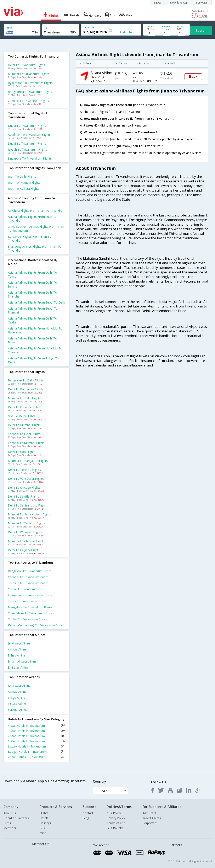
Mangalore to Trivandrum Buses (30, 607)
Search (201, 31)
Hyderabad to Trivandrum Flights (30, 83)
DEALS (158, 3)
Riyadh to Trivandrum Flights (27, 149)
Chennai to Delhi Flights (24, 434)
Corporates (150, 823)
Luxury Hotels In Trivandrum (37, 746)
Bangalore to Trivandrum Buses (30, 571)
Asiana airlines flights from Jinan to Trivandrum (32, 219)
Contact (88, 813)
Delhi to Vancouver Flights (26, 479)
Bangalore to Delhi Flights (26, 380)
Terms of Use (116, 823)
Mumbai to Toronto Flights (26, 523)
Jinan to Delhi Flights (22, 176)
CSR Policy (114, 813)
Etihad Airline (16, 655)
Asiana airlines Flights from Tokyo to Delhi (33, 360)
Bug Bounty (115, 828)
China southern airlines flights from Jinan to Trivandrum (36, 229)
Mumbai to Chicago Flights (26, 541)
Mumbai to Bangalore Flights (28, 461)
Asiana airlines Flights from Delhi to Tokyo (32, 274)
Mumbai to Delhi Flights (24, 398)
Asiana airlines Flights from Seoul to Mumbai (33, 310)
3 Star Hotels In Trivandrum (37, 731)
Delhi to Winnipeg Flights (25, 532)
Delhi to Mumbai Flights (24, 425)
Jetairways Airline (19, 643)
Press (7, 823)
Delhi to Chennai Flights (24, 407)
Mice (43, 833)
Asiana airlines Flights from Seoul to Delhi (37, 302)
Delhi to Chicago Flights (24, 487)
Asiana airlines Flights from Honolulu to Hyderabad (35, 330)
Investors (10, 828)
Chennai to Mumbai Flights (26, 443)
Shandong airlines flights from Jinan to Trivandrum (35, 248)
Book (193, 77)
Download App (179, 3)
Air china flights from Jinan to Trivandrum (37, 211)
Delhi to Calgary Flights (24, 550)
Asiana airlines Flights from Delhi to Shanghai (32, 294)
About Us (10, 813)
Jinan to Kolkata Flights (24, 189)
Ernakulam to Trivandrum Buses (30, 595)
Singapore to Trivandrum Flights (30, 158)
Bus (42, 828)
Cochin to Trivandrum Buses (27, 619)
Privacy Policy (116, 818)
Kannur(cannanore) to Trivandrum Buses (36, 625)
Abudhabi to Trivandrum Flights (29, 135)
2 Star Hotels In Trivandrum (37, 736)
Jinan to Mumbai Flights (24, 183)
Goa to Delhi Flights (22, 416)
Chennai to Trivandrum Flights (28, 101)
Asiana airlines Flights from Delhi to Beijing (32, 284)
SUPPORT (202, 3)
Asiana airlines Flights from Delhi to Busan (32, 340)
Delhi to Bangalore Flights (26, 389)
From (9, 28)
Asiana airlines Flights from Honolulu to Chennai (35, 350)
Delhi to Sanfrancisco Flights (27, 505)
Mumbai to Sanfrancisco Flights (29, 514)
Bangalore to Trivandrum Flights (30, 92)
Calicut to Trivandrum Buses (27, 589)
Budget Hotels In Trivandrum (37, 752)
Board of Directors (16, 818)
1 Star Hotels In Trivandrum (37, 741)
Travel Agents (152, 818)
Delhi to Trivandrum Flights (26, 65)
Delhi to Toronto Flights (24, 470)
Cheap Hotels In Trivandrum (37, 757)
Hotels (44, 818)
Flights (44, 813)
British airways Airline (22, 661)
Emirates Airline (18, 667)
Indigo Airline (16, 698)
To (46, 28)
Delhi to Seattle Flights (23, 496)
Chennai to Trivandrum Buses (28, 577)
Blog (86, 818)
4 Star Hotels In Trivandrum (37, 726)
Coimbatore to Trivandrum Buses (31, 613)
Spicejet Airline (18, 710)
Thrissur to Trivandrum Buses (28, 583)
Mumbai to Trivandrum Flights (29, 74)
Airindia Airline (17, 649)
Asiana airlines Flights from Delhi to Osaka (32, 320)
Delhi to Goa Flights (22, 452)
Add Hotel (149, 813)
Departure (89, 27)
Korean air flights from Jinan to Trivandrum (30, 239)
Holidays (45, 823)
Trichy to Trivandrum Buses (27, 601)
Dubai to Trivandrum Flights (27, 126)
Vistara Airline (17, 704)
